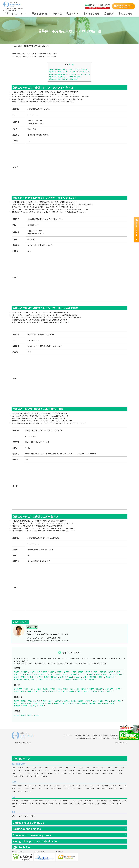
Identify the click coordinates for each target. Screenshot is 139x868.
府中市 (112, 674)
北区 (23, 674)
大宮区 (38, 689)
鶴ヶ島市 (99, 689)
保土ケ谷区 (58, 701)
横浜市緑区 (106, 786)
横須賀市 (17, 706)
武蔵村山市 (18, 679)
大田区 (95, 672)
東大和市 (93, 677)
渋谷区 (111, 672)
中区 (44, 701)
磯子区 (66, 701)
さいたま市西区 (26, 801)
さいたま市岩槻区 (114, 801)
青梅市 (105, 674)
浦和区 (65, 689)
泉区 (16, 703)
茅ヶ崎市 (40, 706)
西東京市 (59, 679)
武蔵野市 (90, 674)
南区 (72, 689)
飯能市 (86, 691)
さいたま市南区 (89, 801)
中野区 (73, 672)
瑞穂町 (76, 679)
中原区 (56, 703)
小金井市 (31, 677)
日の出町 (83, 679)
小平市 (39, 677)
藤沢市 (32, 706)
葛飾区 (58, 674)
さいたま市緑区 (102, 801)
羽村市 (41, 679)
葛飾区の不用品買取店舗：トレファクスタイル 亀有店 (68, 69)
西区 (26, 689)
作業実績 (57, 14)
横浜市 (16, 701)
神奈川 (14, 782)
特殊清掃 (112, 735)
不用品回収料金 (40, 14)
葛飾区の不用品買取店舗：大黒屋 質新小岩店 (65, 77)
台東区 (59, 672)
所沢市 (117, 689)
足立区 (50, 674)
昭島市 (119, 674)
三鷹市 (98, 674)
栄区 (120, 701)
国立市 (71, 677)
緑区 (77, 689)
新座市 (23, 691)
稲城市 (34, 679)
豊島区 (16, 674)
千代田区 (24, 672)
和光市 (45, 691)
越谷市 (72, 691)
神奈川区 (31, 701)
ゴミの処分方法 (115, 738)
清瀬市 (101, 677)
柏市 (23, 715)
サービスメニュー (17, 14)
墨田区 (66, 672)
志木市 (16, 691)
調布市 (16, 677)
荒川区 (29, 674)
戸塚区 (88, 701)
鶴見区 (23, 701)
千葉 (13, 812)
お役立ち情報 (125, 14)
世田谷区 (103, 672)
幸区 (50, 703)
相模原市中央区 (102, 788)
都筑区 (29, 703)
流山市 (29, 715)
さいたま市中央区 (64, 801)
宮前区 (78, 703)
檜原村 (91, 679)
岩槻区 (84, 689)
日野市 (46, 677)
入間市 (109, 691)
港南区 (95, 701)
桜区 (59, 689)
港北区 (81, 701)
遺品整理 (106, 735)
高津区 (63, 703)
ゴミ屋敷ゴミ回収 (97, 735)
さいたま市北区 (38, 801)
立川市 (82, 674)
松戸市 (16, 715)
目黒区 (16, 672)
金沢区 (73, 701)
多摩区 (70, 703)
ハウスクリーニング (122, 735)
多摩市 (27, 679)
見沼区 (45, 689)
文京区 (52, 672)
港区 (39, 672)
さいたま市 (18, 689)
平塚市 (25, 706)
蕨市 (51, 691)
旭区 (101, 701)
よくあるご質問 (91, 14)
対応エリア (73, 14)
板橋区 (36, 674)
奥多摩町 (68, 679)
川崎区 (43, 703)
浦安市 (36, 715)
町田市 (23, 677)
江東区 (81, 672)
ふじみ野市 (109, 689)
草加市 (65, 691)
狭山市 (102, 691)
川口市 (58, 691)
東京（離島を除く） (19, 764)
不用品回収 (78, 735)
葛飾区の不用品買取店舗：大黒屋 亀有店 (64, 79)
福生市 (78, 677)
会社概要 (109, 14)
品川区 (88, 672)
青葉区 (22, 703)
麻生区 (85, 703)
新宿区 (45, 672)
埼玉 (13, 797)
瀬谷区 (113, 701)
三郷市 (79, 691)
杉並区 (118, 672)
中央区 (32, 672)
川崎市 (36, 703)
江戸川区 (66, 674)
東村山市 (54, 677)
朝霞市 (31, 691)
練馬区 (43, 674)
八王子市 (74, 674)
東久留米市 (110, 677)
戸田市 (38, 691)
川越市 (91, 689)
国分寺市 (63, 677)
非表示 (71, 65)
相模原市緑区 (90, 788)
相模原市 (93, 703)
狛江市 (85, 677)
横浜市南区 (47, 786)
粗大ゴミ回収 (86, 735)
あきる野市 (50, 679)
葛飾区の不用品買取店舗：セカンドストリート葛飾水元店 (70, 74)
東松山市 (94, 691)
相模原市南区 (113, 788)
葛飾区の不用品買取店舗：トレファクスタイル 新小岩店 (69, 72)
